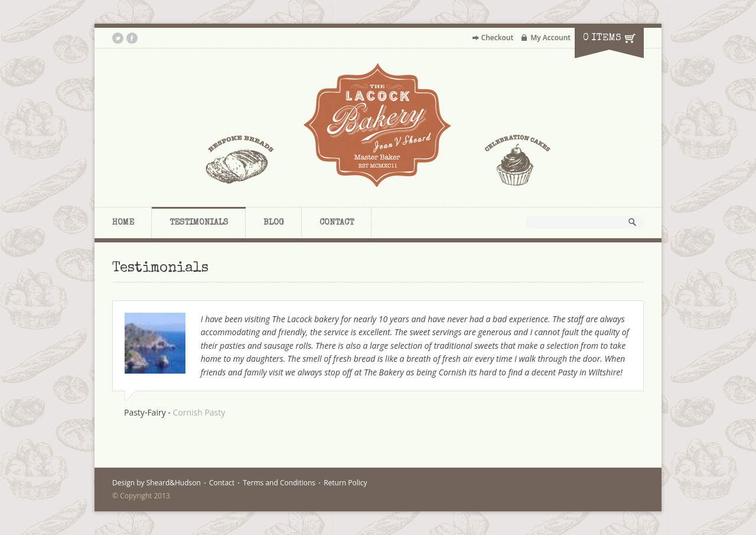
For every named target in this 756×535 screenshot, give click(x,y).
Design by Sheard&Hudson (157, 483)
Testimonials (199, 223)
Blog (274, 223)
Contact (337, 223)
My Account (550, 38)
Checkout (498, 38)
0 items (602, 38)
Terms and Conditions (279, 483)
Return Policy (345, 483)
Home (123, 223)
